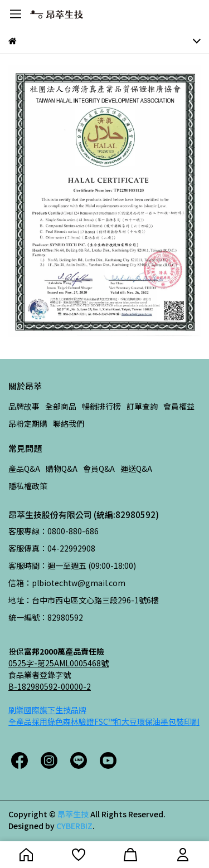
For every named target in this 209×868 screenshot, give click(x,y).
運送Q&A (136, 469)
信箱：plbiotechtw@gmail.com (67, 583)
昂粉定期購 (28, 423)
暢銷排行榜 (101, 406)
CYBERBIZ (74, 826)
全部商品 (61, 406)
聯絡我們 (69, 423)
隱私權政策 (28, 486)
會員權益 (179, 406)
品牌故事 (24, 406)
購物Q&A (62, 469)
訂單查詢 (142, 406)
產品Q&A (24, 469)
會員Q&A (99, 469)
